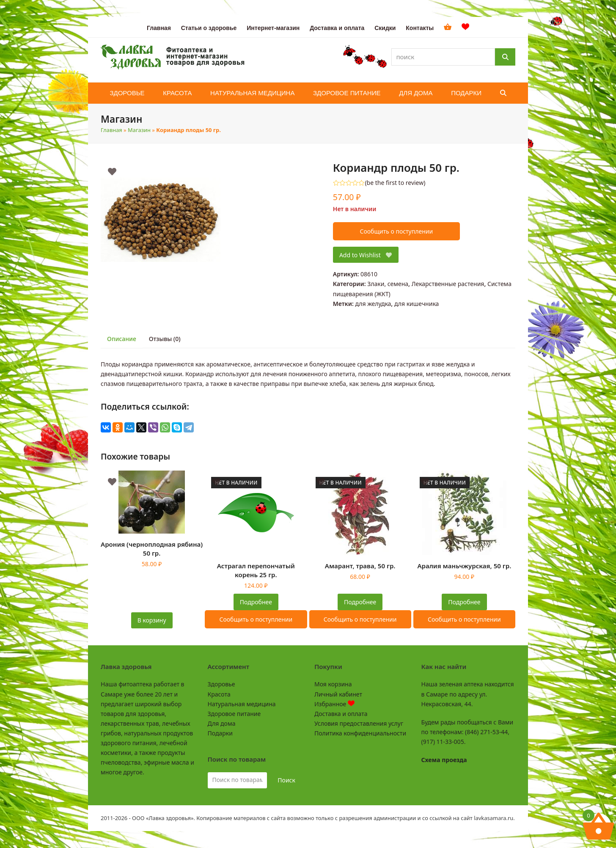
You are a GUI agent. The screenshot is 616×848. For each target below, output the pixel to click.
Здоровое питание (234, 714)
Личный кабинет (338, 694)
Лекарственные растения (448, 284)
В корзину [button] (152, 620)
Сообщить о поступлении (396, 231)
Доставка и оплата (341, 714)
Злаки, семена (388, 284)
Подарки (220, 733)
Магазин (139, 130)
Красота (219, 694)
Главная (111, 130)
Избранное (334, 704)
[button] (503, 93)
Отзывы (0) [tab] (165, 339)
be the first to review (395, 183)
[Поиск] (505, 57)
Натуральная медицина (242, 704)
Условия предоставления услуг (359, 723)
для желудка (373, 304)
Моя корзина (333, 684)
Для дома (222, 723)
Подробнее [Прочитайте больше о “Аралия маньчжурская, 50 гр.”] (464, 602)
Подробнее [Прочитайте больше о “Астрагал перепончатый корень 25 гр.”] (256, 602)
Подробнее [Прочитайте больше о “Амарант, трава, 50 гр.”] (360, 602)
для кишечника (417, 304)
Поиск (286, 780)
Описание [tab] (122, 339)
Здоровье (221, 684)
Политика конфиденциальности (360, 733)
